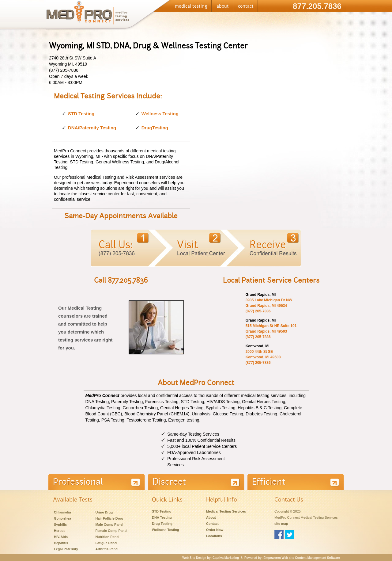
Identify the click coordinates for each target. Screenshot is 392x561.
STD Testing (81, 114)
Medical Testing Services (226, 511)
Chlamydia (62, 512)
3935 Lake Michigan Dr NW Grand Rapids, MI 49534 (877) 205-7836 (269, 306)
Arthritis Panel (107, 549)
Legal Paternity (66, 549)
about (223, 6)
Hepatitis (61, 543)
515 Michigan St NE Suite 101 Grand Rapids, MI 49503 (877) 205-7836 (271, 331)
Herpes (60, 531)
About (211, 517)
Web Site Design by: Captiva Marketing (211, 558)
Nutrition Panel (107, 537)
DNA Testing (162, 517)
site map (281, 524)
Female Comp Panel (111, 531)
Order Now (215, 530)
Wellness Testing (160, 114)
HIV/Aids (61, 537)
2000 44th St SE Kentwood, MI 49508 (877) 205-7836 (263, 357)
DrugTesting (155, 128)
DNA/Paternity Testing (92, 128)
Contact (212, 524)
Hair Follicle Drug (109, 518)
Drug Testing (162, 524)
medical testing (191, 6)
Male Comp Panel (109, 525)
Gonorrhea (62, 518)
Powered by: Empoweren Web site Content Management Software (292, 558)
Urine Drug (104, 512)
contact (246, 6)
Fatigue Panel (106, 543)
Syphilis (60, 525)
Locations (214, 536)
